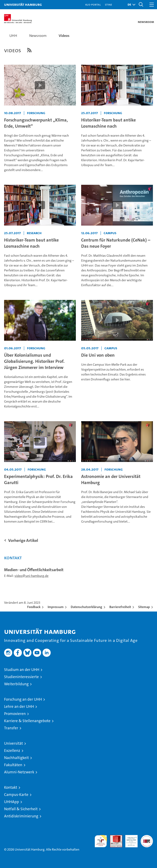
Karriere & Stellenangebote (27, 721)
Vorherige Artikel (23, 540)
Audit (114, 837)
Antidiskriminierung (21, 816)
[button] (130, 5)
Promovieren (15, 714)
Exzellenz (12, 751)
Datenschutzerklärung (86, 607)
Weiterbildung (16, 684)
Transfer (11, 728)
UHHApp (12, 802)
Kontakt (11, 787)
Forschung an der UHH (23, 699)
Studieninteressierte (21, 677)
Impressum (56, 607)
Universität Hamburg (23, 4)
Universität (13, 743)
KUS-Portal (93, 4)
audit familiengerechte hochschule (101, 841)
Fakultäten (13, 765)
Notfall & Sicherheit (21, 809)
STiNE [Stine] (108, 4)
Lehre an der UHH (19, 706)
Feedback (34, 607)
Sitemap (144, 607)
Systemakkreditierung (147, 837)
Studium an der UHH (22, 670)
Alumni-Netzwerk (19, 772)
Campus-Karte (16, 795)
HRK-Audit (129, 839)
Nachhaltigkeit (16, 758)
